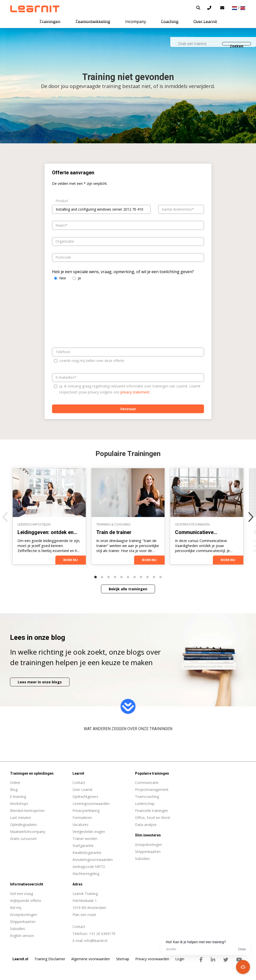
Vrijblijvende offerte (26, 901)
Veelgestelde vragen (89, 832)
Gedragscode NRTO (89, 867)
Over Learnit (82, 790)
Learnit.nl (20, 959)
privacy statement (135, 392)
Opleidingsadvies (23, 825)
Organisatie (65, 241)
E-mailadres (65, 377)
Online (15, 783)
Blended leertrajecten (27, 811)
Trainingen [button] (50, 22)
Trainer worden (85, 839)
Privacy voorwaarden (152, 959)
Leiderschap (145, 804)
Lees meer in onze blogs (40, 682)
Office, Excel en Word (152, 818)
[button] (198, 8)
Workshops (19, 804)
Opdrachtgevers (85, 797)
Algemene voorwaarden (91, 959)
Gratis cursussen (23, 839)
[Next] (251, 517)
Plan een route (84, 915)
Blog (14, 790)
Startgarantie (83, 846)
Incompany (136, 22)
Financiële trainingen (151, 811)
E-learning (18, 797)
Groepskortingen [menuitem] (148, 845)
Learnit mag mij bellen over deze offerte (92, 361)
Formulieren (82, 818)
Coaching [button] (170, 22)
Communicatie (147, 783)
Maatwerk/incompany (28, 832)
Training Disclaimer (50, 959)
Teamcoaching (147, 797)
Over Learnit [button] (205, 22)
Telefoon (63, 352)
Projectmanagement (152, 790)
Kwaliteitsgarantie (87, 853)
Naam (60, 225)
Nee (63, 278)
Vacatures (80, 825)
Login (180, 959)
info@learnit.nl (96, 941)
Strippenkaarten (23, 922)
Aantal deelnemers (177, 209)
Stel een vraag (21, 894)
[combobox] (101, 209)
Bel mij (16, 908)
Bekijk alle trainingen (128, 589)
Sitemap (123, 959)
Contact (79, 783)
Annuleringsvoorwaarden (93, 860)
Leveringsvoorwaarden (91, 804)
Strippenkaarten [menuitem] (148, 852)
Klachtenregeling (86, 874)
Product (62, 201)
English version (22, 936)
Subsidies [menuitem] (142, 859)
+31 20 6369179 (102, 934)
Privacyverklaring (86, 811)
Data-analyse (146, 825)
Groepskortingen (23, 915)
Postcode (63, 257)
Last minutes (20, 818)
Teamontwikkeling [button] (93, 22)
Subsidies (17, 929)
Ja (79, 278)
